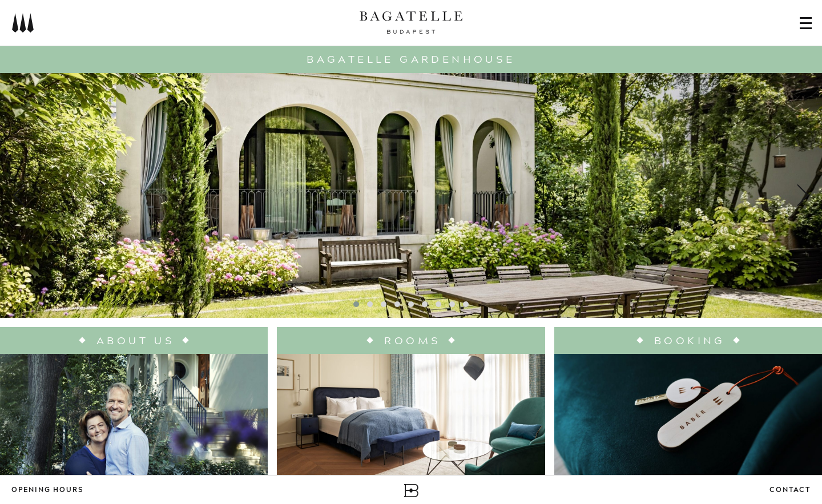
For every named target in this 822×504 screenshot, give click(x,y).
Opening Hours (47, 491)
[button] (356, 304)
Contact (790, 491)
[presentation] (20, 195)
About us (136, 341)
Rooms (412, 341)
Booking (690, 341)
